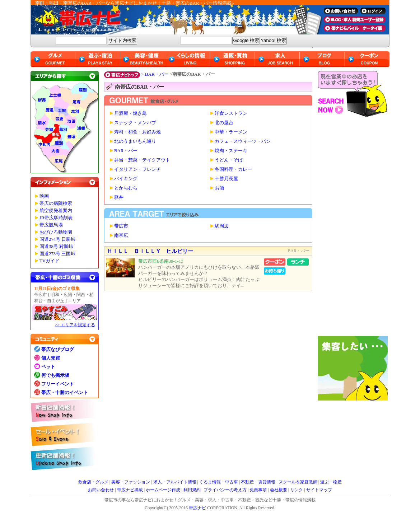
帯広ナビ (174, 20)
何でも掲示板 (55, 375)
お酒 (219, 188)
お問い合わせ (101, 490)
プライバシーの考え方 (225, 490)
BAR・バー (157, 74)
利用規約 (192, 490)
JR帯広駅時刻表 (56, 218)
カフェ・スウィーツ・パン (243, 141)
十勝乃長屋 (226, 179)
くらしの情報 (188, 59)
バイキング (126, 179)
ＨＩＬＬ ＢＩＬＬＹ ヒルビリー (150, 251)
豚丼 (119, 197)
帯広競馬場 (51, 225)
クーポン (367, 59)
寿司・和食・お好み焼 (137, 132)
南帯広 (121, 235)
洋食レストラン (231, 113)
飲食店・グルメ (93, 482)
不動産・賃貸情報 (258, 482)
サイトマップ (319, 490)
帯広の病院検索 (56, 203)
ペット (48, 367)
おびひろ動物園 (56, 232)
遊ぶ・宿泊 (98, 59)
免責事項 (258, 490)
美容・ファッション (131, 482)
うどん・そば (229, 160)
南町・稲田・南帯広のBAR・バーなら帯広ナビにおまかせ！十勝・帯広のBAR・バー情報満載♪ (135, 3)
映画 (44, 196)
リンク (297, 490)
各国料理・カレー (233, 169)
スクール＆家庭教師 (298, 482)
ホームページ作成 (163, 490)
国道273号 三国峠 (57, 254)
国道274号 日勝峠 (57, 239)
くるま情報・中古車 (219, 482)
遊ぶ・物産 (331, 482)
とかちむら (126, 188)
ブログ (322, 59)
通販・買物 (232, 59)
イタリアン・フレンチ (137, 169)
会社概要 (279, 490)
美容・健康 (143, 59)
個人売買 (51, 358)
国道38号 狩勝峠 (56, 247)
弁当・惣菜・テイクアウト (142, 160)
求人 (277, 59)
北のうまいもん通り (135, 141)
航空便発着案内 (56, 211)
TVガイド (50, 261)
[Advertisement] (354, 228)
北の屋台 (224, 123)
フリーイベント (58, 384)
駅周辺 (222, 226)
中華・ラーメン (231, 132)
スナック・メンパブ (135, 123)
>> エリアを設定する (75, 325)
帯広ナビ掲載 (130, 490)
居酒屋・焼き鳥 (130, 113)
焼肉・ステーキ (231, 151)
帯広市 (121, 226)
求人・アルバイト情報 (175, 482)
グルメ (53, 59)
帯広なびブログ (58, 349)
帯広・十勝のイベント (65, 392)
